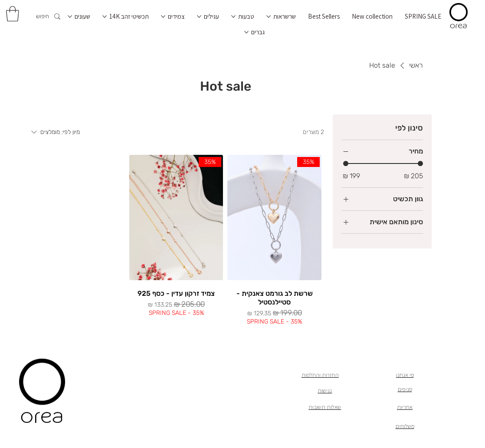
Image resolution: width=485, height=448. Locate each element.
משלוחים (405, 426)
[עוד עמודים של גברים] (246, 32)
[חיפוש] (40, 17)
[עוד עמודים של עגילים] (199, 16)
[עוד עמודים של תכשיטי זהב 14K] (105, 16)
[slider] (346, 164)
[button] (13, 14)
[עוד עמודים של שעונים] (70, 16)
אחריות (405, 407)
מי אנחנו (405, 375)
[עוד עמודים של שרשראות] (269, 16)
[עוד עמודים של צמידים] (163, 16)
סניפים (405, 389)
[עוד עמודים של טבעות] (233, 16)
